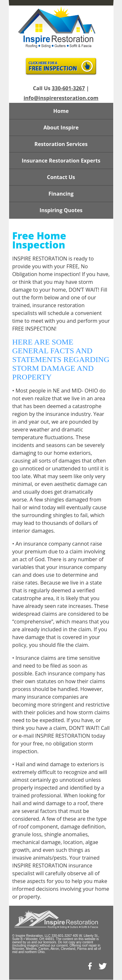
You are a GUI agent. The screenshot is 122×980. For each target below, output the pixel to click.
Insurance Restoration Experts (61, 161)
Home (61, 111)
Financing (61, 194)
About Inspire (61, 127)
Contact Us (61, 177)
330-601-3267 (68, 88)
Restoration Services (61, 144)
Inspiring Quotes (61, 210)
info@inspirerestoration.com (61, 98)
